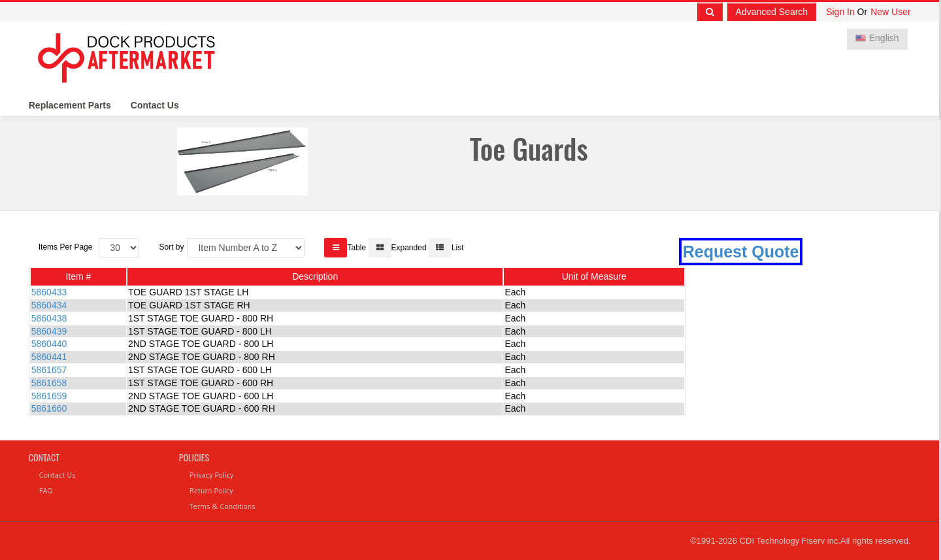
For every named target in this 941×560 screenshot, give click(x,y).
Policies (194, 457)
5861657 (49, 370)
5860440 (49, 344)
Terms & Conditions (223, 506)
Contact (44, 457)
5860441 (49, 357)
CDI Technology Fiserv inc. (790, 541)
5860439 (49, 331)
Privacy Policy (212, 475)
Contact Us (155, 105)
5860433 (49, 292)
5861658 (49, 383)
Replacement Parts (70, 105)
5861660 (49, 408)
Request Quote (741, 252)
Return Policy (211, 490)
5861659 (49, 396)
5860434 (49, 305)
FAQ (46, 490)
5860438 (49, 318)
